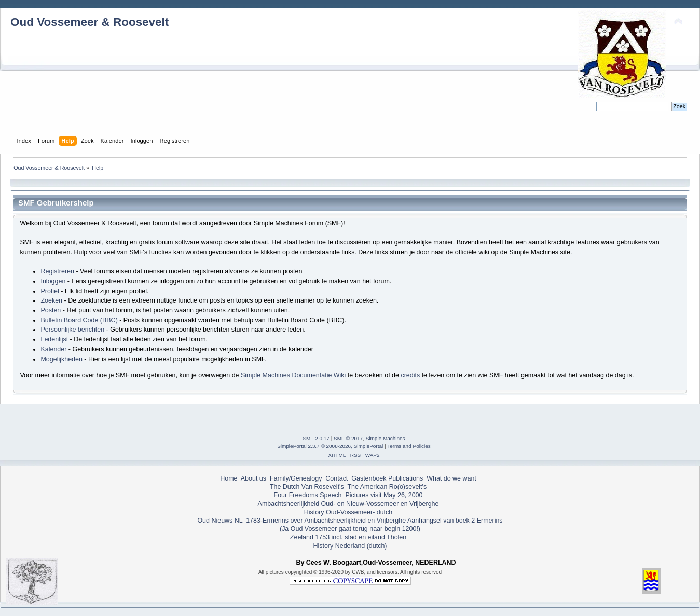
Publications (406, 478)
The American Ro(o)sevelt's (387, 487)
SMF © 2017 (348, 438)
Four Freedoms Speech (308, 495)
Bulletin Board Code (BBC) (79, 320)
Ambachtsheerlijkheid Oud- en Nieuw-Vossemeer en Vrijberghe (348, 504)
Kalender (53, 349)
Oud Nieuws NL (220, 521)
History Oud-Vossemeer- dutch (348, 512)
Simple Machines (386, 438)
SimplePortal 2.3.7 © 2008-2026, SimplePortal (330, 446)
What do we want (451, 478)
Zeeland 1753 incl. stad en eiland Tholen (348, 537)
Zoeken (51, 300)
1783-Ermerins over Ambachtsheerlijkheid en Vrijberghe (325, 521)
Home (229, 478)
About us (253, 478)
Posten (51, 310)
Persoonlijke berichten (72, 330)
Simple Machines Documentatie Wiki (293, 375)
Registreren (57, 271)
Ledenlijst (54, 339)
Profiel (50, 291)
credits (410, 375)
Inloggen (53, 281)
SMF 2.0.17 (316, 438)
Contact (337, 478)
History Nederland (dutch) (350, 546)
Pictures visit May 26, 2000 (384, 495)
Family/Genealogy (296, 478)
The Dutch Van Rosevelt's (307, 487)
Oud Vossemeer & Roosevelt (90, 22)
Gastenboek (369, 478)
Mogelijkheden (61, 359)
